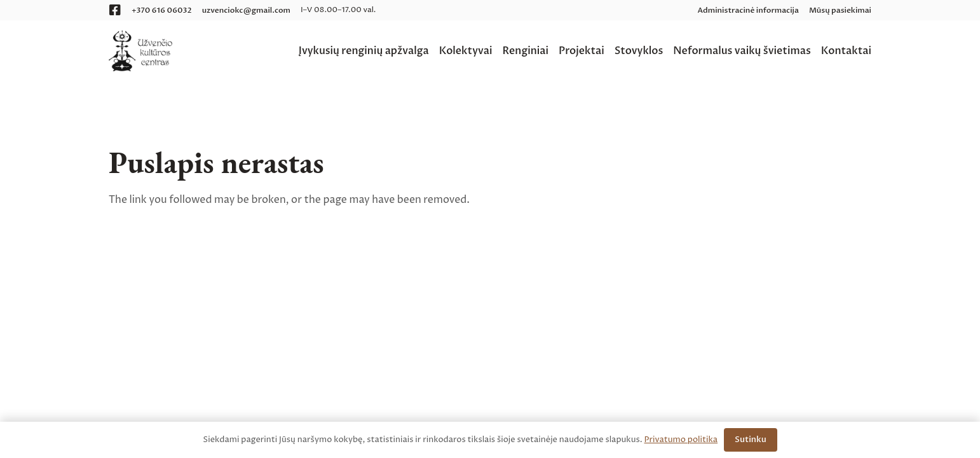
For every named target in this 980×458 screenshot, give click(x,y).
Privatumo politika (681, 440)
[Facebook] (115, 10)
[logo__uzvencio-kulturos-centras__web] (140, 51)
